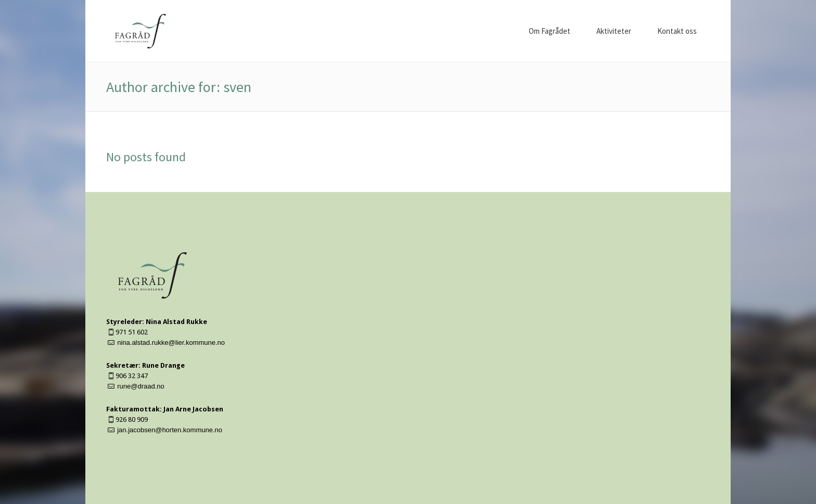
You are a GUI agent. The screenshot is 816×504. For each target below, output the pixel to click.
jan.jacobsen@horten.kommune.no (170, 430)
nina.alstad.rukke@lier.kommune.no (171, 343)
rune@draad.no (141, 386)
